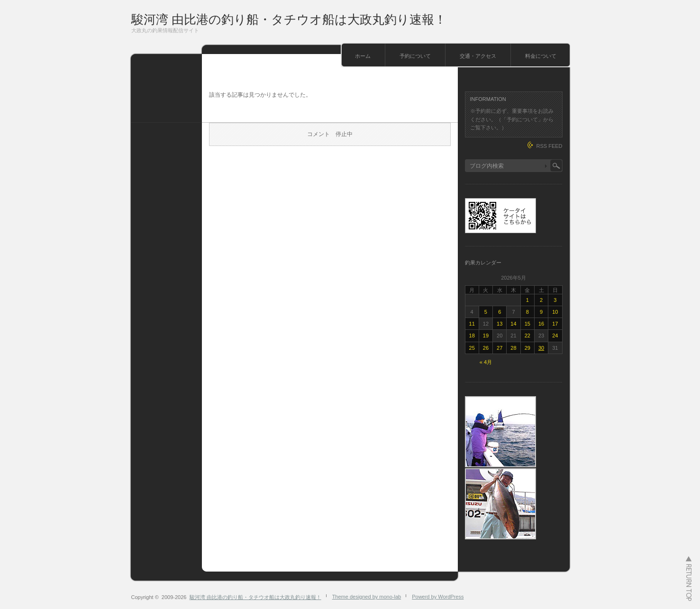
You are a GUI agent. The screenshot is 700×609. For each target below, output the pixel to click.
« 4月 (486, 362)
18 (472, 336)
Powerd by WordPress (438, 597)
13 (500, 324)
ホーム (363, 56)
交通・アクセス (478, 56)
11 (472, 324)
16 (541, 324)
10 (555, 312)
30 (541, 348)
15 (527, 324)
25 (472, 348)
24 (555, 336)
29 (527, 348)
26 (486, 348)
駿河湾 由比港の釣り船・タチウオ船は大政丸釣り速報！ (289, 19)
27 (500, 348)
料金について (541, 56)
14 (513, 324)
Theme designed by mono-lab (367, 597)
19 (486, 336)
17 (555, 324)
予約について (415, 56)
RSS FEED (549, 146)
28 (513, 348)
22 (527, 336)
